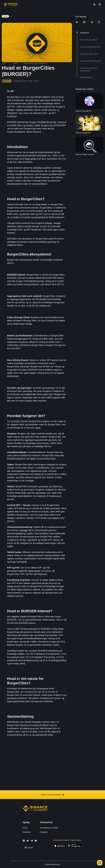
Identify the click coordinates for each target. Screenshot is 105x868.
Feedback (44, 832)
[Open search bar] (94, 4)
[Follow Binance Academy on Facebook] (24, 841)
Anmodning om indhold (49, 828)
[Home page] (11, 4)
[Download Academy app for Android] (74, 846)
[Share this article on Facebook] (84, 22)
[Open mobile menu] (100, 4)
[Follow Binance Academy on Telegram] (32, 841)
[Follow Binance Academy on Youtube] (36, 841)
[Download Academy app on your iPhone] (60, 846)
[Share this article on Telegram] (92, 22)
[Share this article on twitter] (77, 22)
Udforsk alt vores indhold (52, 795)
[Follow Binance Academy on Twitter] (28, 841)
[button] (100, 4)
